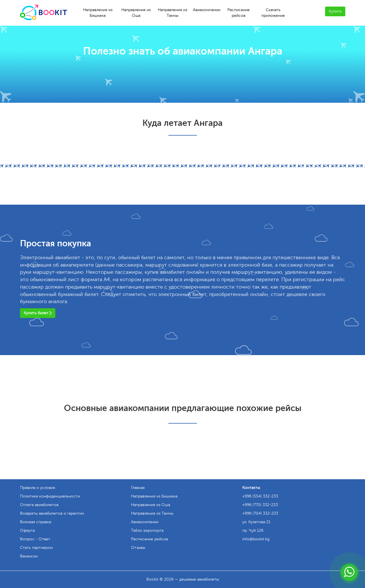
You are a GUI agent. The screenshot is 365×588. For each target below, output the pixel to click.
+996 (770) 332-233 (260, 505)
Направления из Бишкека (98, 13)
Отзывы (138, 548)
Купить (335, 11)
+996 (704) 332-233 (260, 513)
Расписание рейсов (239, 13)
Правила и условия (38, 488)
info (256, 539)
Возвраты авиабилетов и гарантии (52, 513)
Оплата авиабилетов (39, 505)
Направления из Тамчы (173, 13)
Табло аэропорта (147, 530)
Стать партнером (36, 548)
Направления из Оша (136, 13)
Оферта (27, 530)
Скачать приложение (273, 13)
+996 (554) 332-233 (260, 496)
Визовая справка (36, 522)
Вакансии (29, 556)
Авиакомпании (207, 10)
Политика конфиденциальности (50, 496)
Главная (138, 488)
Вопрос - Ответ (35, 539)
